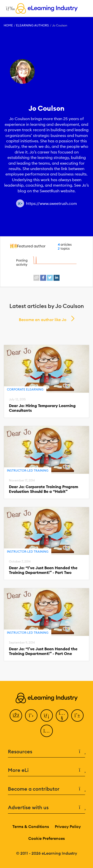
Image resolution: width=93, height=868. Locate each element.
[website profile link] (36, 278)
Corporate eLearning (25, 389)
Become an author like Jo (43, 320)
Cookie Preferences (46, 838)
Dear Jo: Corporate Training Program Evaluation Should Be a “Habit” (44, 489)
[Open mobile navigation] (9, 8)
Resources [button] (46, 752)
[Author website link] (20, 203)
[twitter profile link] (50, 278)
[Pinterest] (77, 716)
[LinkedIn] (47, 716)
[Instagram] (47, 731)
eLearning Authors (32, 25)
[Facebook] (16, 716)
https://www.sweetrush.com (51, 203)
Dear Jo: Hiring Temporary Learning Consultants (42, 408)
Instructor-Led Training (28, 470)
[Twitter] (31, 716)
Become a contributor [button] (46, 789)
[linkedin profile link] (57, 278)
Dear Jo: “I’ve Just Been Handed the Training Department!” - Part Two (43, 570)
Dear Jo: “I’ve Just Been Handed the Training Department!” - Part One (43, 651)
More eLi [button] (46, 770)
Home (8, 25)
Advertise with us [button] (46, 808)
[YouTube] (62, 716)
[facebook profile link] (43, 278)
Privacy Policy (68, 826)
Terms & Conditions (31, 826)
